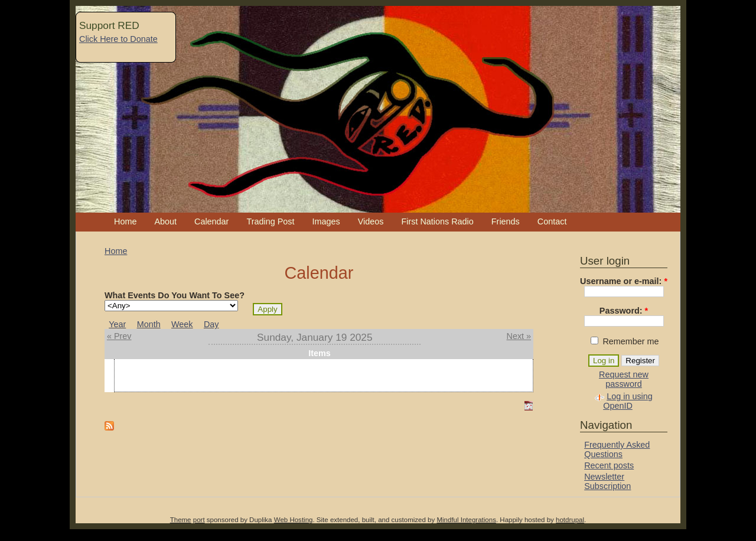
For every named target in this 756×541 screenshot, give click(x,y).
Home (125, 221)
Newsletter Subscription (607, 481)
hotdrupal (570, 520)
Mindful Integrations (466, 520)
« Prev (119, 336)
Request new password (624, 379)
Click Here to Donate (118, 39)
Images (326, 221)
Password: (624, 311)
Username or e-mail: (624, 281)
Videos (371, 221)
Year (117, 324)
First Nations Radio (437, 221)
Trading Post (270, 221)
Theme (181, 520)
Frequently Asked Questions (617, 449)
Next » (519, 336)
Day (211, 324)
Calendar (211, 221)
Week (182, 324)
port (199, 520)
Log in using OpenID (628, 401)
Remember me (625, 341)
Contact (552, 221)
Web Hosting (294, 520)
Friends (506, 221)
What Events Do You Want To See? (175, 295)
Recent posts (609, 465)
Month (149, 324)
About (165, 221)
